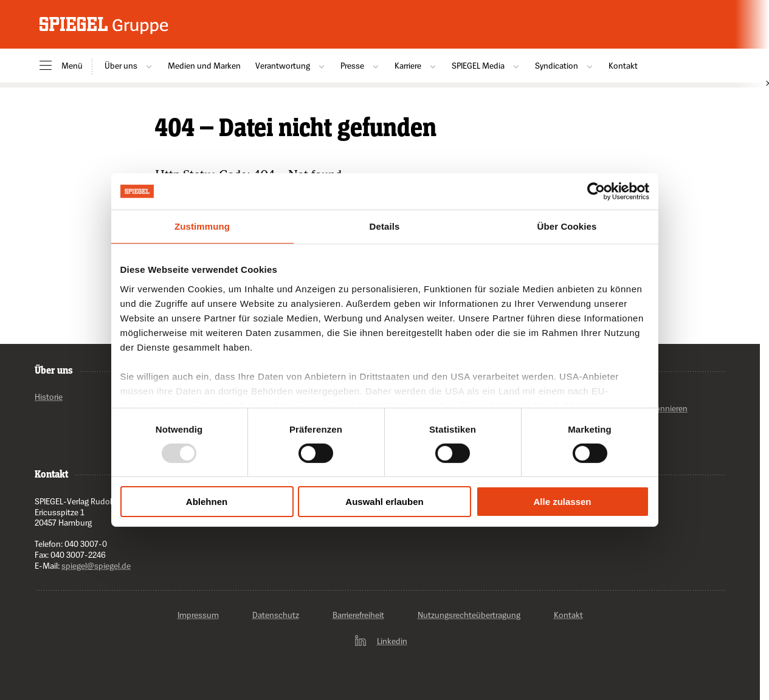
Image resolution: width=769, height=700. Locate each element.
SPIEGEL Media (486, 65)
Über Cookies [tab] (567, 226)
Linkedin (380, 641)
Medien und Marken (204, 65)
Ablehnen (207, 502)
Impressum (198, 615)
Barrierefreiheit (358, 615)
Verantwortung (291, 65)
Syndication (564, 65)
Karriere (416, 65)
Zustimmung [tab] (202, 226)
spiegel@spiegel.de (96, 565)
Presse (360, 65)
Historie (49, 397)
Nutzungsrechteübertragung (469, 615)
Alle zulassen (562, 502)
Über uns (129, 65)
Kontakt (623, 65)
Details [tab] (385, 226)
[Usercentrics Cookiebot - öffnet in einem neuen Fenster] (596, 191)
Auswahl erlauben (384, 502)
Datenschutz (276, 615)
